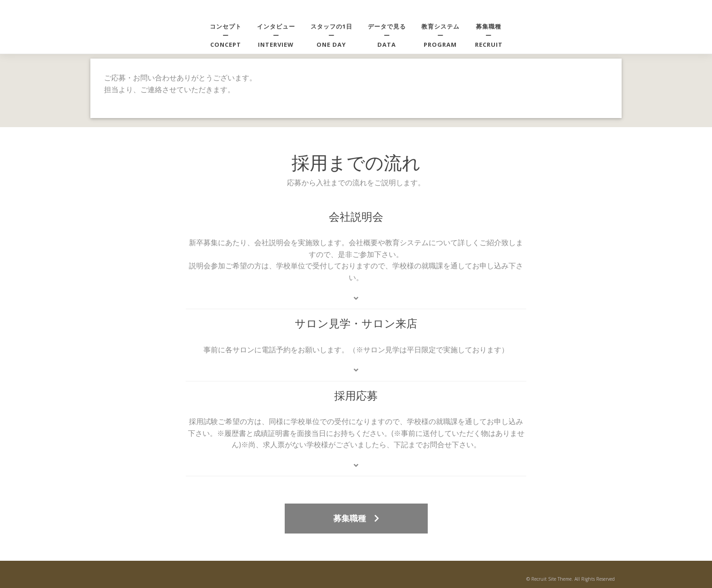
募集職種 (356, 518)
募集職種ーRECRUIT (489, 35)
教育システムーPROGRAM (440, 35)
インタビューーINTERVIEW (276, 35)
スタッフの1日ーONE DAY (331, 35)
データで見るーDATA (387, 35)
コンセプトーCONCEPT (226, 35)
